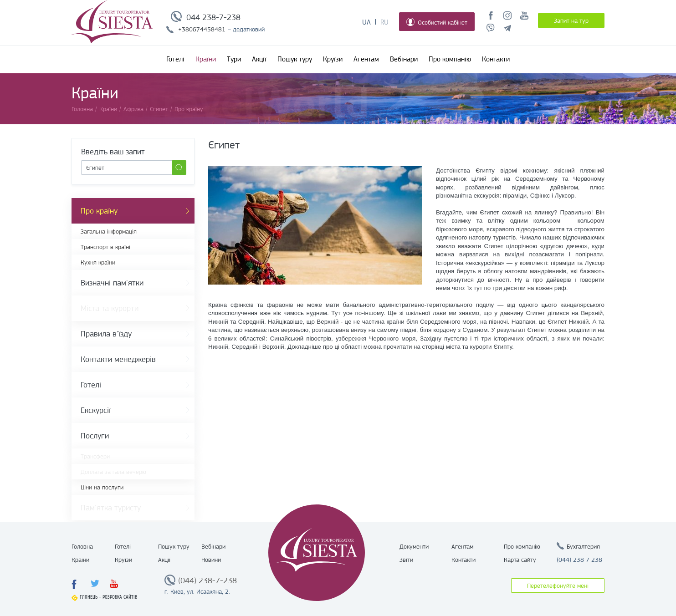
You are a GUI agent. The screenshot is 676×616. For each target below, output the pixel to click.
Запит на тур (571, 20)
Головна (82, 546)
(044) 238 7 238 (579, 560)
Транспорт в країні (105, 247)
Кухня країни (98, 262)
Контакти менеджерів (118, 359)
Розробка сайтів (120, 597)
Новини (211, 560)
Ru (384, 22)
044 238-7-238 (213, 17)
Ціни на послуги (102, 487)
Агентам (366, 59)
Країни (206, 59)
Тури (234, 59)
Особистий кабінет (437, 22)
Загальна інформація (109, 231)
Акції (259, 59)
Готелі (175, 59)
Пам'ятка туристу (111, 508)
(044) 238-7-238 (207, 580)
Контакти (496, 59)
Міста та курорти (110, 308)
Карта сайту (520, 560)
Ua (366, 22)
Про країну (99, 211)
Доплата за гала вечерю (113, 472)
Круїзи (333, 59)
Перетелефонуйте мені (558, 585)
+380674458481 (202, 29)
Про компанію (450, 59)
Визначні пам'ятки (112, 283)
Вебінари (404, 59)
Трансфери (95, 456)
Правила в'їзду (106, 334)
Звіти (406, 560)
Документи (414, 546)
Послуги (95, 436)
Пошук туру (295, 59)
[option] (315, 225)
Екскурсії (96, 410)
